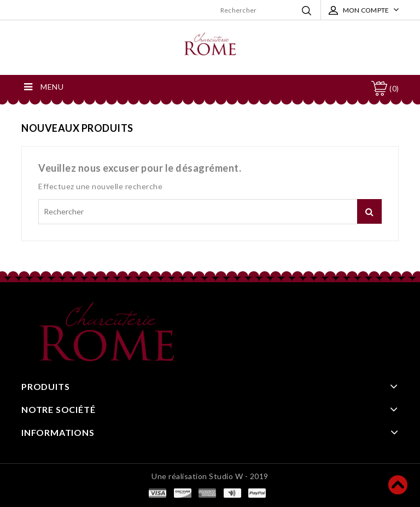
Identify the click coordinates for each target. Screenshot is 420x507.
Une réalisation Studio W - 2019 (210, 476)
